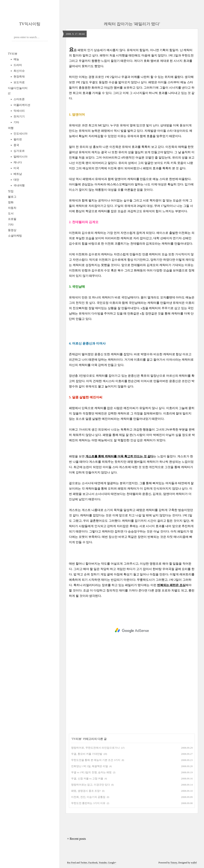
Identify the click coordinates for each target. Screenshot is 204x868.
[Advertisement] (132, 630)
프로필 (12, 219)
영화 (11, 202)
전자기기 (19, 117)
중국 (16, 145)
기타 (16, 122)
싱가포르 (19, 151)
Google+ (112, 863)
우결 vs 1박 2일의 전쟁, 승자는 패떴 (91, 772)
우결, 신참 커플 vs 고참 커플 (87, 778)
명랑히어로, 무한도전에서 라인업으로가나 (95, 748)
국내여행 (19, 185)
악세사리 (19, 111)
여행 (11, 128)
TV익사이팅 (30, 24)
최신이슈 (19, 71)
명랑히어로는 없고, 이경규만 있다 (91, 785)
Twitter (84, 863)
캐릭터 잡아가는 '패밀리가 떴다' (132, 24)
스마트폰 (19, 99)
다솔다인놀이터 (18, 88)
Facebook (93, 863)
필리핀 (17, 139)
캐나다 (17, 162)
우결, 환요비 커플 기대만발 (87, 754)
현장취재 (19, 77)
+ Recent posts (76, 839)
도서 (11, 213)
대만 (16, 180)
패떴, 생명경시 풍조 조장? (86, 791)
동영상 (12, 230)
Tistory (174, 863)
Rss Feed (72, 863)
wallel (194, 863)
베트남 (17, 174)
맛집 (11, 191)
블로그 (12, 197)
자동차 (12, 208)
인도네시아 (20, 134)
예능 (16, 59)
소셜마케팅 (15, 236)
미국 (16, 168)
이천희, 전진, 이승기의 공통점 (88, 797)
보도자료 (19, 82)
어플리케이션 (22, 105)
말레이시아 (20, 157)
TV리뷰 (13, 54)
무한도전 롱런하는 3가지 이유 (88, 803)
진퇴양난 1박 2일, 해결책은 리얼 (90, 766)
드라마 (17, 65)
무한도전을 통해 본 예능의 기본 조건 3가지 (96, 760)
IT (9, 94)
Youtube (103, 863)
